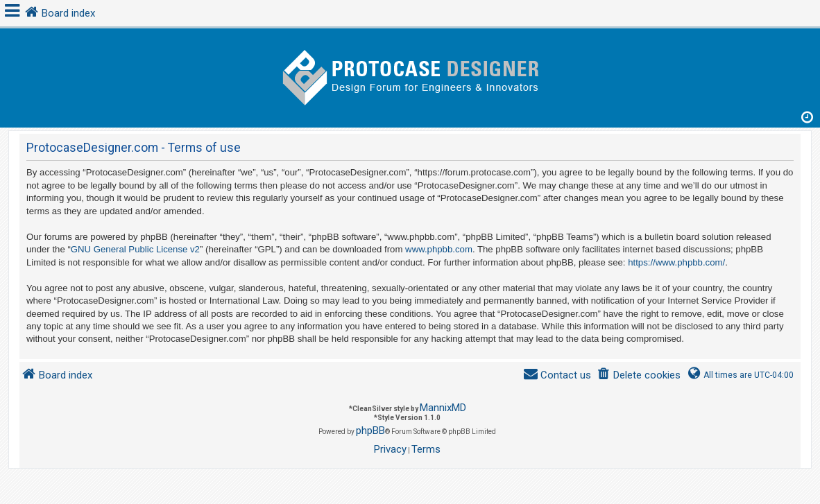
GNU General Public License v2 (135, 249)
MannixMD (443, 408)
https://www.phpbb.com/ (676, 262)
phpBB (370, 431)
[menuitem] (639, 375)
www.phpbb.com (439, 249)
